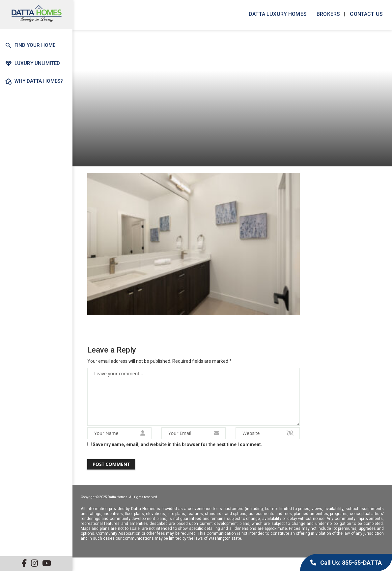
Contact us (366, 14)
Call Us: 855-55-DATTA (346, 563)
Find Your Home (30, 45)
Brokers (328, 14)
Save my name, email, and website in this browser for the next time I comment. (177, 448)
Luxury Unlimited (32, 63)
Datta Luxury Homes (277, 14)
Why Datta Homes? (34, 81)
